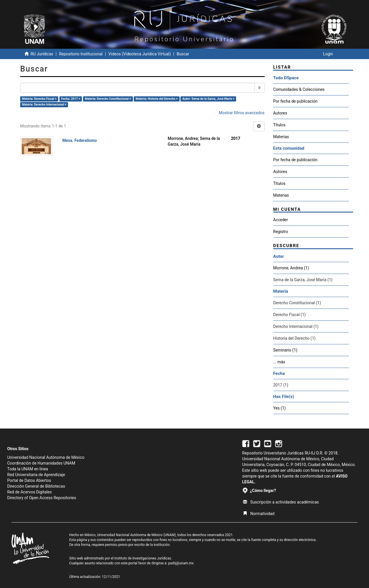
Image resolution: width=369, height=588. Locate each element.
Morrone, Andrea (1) (291, 268)
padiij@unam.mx (181, 563)
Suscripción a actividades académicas (281, 502)
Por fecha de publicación (295, 101)
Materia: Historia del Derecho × (157, 99)
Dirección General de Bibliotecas (36, 486)
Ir (260, 88)
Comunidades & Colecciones (299, 89)
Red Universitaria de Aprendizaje (36, 475)
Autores (280, 113)
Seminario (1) (285, 350)
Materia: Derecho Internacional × (44, 105)
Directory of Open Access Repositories (42, 498)
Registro (281, 232)
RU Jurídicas (42, 54)
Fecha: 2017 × (71, 99)
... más (279, 362)
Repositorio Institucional (81, 54)
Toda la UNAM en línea (28, 469)
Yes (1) (280, 408)
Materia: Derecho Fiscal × (39, 99)
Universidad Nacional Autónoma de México (46, 457)
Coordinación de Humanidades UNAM (41, 463)
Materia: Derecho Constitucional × (108, 99)
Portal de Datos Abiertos (29, 480)
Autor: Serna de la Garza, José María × (209, 99)
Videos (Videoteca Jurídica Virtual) (140, 54)
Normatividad (259, 514)
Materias (281, 137)
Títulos (279, 125)
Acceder (281, 220)
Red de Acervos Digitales (29, 492)
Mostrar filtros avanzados (242, 113)
